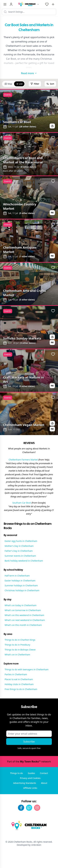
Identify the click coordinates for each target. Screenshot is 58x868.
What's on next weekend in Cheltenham (25, 620)
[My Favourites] (47, 4)
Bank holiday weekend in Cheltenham (24, 561)
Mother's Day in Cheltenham (19, 546)
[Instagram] (37, 808)
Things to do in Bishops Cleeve (20, 650)
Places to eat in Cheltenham (19, 679)
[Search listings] (29, 12)
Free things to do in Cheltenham (21, 689)
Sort (50, 84)
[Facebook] (21, 808)
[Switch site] (38, 4)
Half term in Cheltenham (17, 576)
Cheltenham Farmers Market (23, 460)
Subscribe (29, 742)
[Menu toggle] (5, 4)
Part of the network (29, 762)
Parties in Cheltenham (16, 674)
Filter (35, 84)
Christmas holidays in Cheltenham (22, 590)
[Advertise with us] (53, 4)
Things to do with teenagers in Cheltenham (27, 669)
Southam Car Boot (22, 503)
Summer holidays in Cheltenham (21, 585)
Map (8, 84)
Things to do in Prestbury (17, 645)
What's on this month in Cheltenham (23, 625)
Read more (29, 73)
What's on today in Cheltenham (21, 605)
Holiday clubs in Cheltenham (19, 684)
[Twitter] (29, 808)
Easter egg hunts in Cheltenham (21, 541)
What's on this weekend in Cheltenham (24, 615)
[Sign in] (11, 4)
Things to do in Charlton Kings (20, 640)
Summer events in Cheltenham (20, 556)
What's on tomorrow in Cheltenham (23, 610)
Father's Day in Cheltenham (19, 551)
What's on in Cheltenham (17, 655)
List (19, 84)
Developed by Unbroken (29, 845)
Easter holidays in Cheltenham (20, 581)
